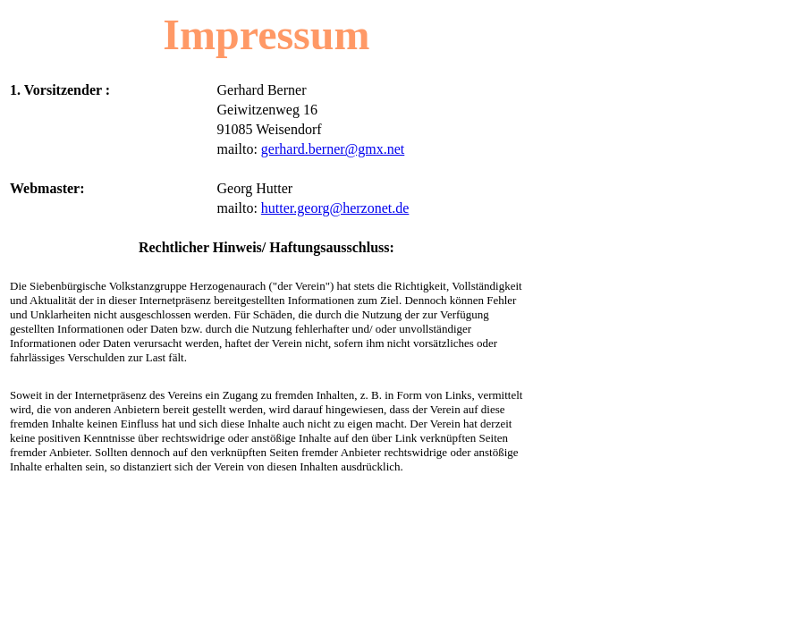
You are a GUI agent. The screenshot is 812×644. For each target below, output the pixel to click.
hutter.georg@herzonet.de (335, 208)
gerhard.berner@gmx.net (333, 149)
